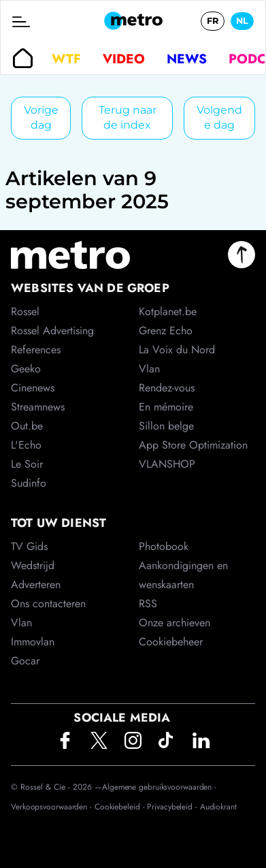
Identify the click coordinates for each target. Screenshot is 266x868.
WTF (66, 59)
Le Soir (27, 464)
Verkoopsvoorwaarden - (53, 807)
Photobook (164, 546)
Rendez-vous (167, 388)
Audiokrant (218, 807)
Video (124, 59)
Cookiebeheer (171, 642)
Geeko (26, 369)
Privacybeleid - (173, 807)
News (187, 59)
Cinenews (33, 388)
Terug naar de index (128, 117)
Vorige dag (41, 117)
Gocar (25, 661)
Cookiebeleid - (121, 807)
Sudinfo (29, 483)
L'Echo (26, 445)
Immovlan (33, 642)
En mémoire (166, 407)
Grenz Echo (166, 331)
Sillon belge (166, 426)
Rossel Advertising (52, 331)
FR (213, 21)
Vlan (21, 623)
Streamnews (38, 407)
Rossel (25, 311)
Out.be (27, 426)
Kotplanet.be (168, 311)
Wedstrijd (33, 565)
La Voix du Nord (177, 350)
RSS (148, 604)
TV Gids (29, 546)
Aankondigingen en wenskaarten (183, 575)
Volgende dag (219, 117)
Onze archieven (174, 623)
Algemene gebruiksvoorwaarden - (159, 787)
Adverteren (36, 584)
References (36, 350)
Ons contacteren (48, 604)
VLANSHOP (167, 464)
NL (242, 21)
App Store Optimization (193, 445)
